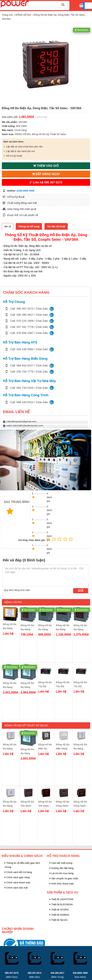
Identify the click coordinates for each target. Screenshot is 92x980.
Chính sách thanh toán (17, 882)
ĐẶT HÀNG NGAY (46, 174)
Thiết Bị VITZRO (59, 910)
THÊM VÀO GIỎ (46, 166)
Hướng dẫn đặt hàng (62, 868)
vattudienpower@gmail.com (21, 421)
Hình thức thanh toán (62, 884)
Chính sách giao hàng (17, 877)
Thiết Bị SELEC (59, 920)
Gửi (81, 591)
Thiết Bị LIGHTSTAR (61, 899)
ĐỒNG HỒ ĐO (23, 15)
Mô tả (8, 226)
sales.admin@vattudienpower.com (25, 426)
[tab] (8, 226)
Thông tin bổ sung (29, 226)
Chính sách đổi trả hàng (18, 872)
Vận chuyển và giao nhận (64, 878)
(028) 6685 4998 (25, 191)
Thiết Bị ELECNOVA (61, 904)
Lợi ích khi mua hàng (62, 873)
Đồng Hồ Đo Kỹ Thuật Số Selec (49, 134)
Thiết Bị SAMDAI (59, 915)
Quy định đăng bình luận (17, 590)
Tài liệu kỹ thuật (56, 226)
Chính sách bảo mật (16, 888)
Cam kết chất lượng (61, 863)
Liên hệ (46, 182)
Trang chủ (7, 15)
